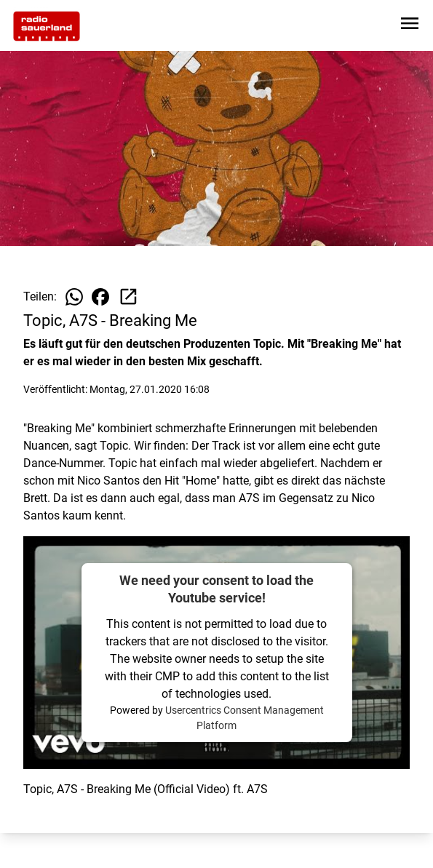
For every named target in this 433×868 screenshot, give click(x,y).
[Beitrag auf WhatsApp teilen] (74, 297)
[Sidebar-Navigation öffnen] (410, 26)
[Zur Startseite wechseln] (47, 26)
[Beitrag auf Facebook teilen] (100, 297)
